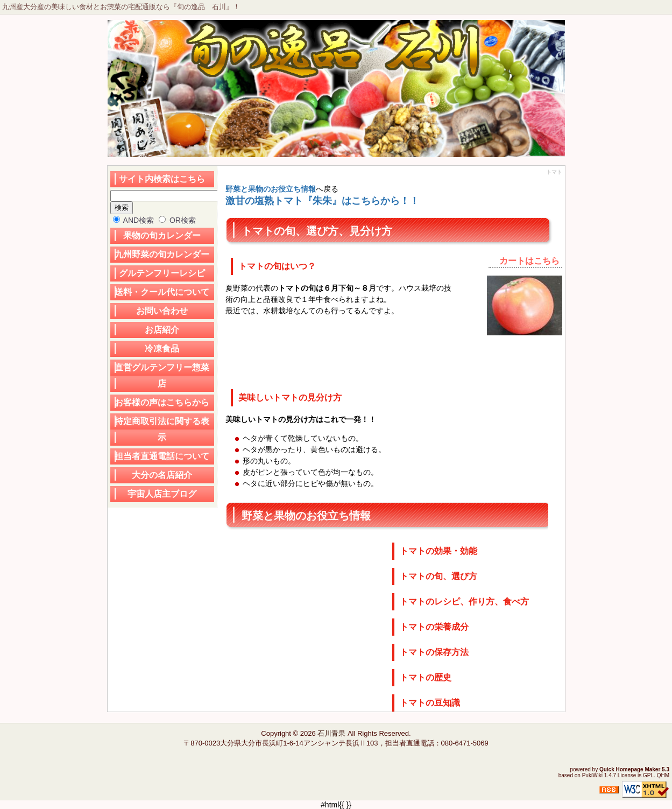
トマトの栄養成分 (434, 627)
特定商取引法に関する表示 (162, 429)
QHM (663, 775)
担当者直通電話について (162, 456)
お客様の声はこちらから (162, 402)
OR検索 (177, 220)
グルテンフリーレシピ (162, 273)
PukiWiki (592, 775)
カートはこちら (529, 261)
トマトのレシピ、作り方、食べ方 (464, 602)
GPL (648, 775)
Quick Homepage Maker (630, 769)
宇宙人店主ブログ (162, 494)
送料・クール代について (162, 292)
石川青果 (331, 733)
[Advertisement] (312, 351)
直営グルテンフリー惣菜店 (162, 375)
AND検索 (134, 220)
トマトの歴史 (426, 677)
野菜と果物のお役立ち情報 (271, 189)
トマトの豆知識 (430, 703)
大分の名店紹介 (162, 475)
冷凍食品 (162, 349)
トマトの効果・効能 (438, 551)
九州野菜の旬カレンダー (162, 254)
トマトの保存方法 (434, 652)
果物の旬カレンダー (162, 235)
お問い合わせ (162, 311)
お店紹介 (162, 330)
